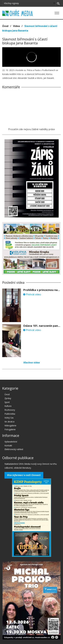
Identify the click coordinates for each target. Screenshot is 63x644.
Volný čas (9, 418)
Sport (7, 402)
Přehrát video (32, 294)
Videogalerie (10, 425)
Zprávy (8, 398)
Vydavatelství (11, 442)
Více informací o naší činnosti (24, 475)
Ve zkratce (10, 422)
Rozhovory (10, 410)
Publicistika (10, 414)
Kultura (8, 406)
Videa (16, 26)
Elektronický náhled (14, 449)
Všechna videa (32, 363)
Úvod (5, 26)
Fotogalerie (10, 429)
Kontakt (8, 446)
